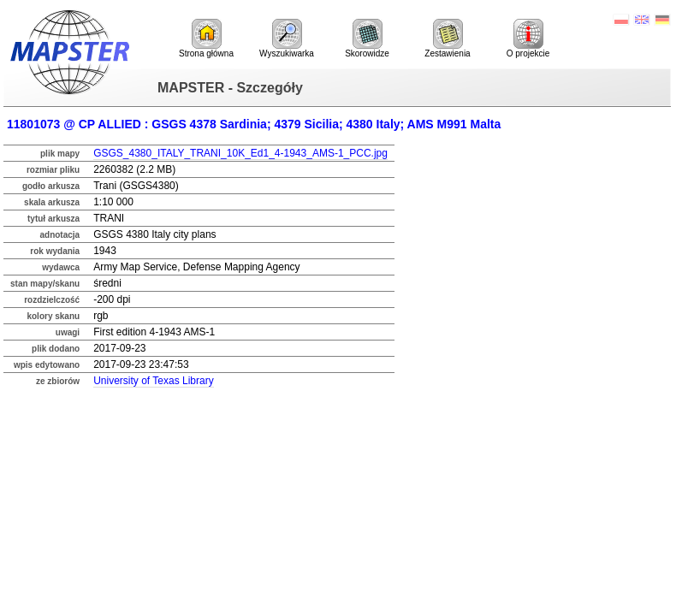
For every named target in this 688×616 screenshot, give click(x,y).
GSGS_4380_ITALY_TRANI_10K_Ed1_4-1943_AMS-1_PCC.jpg (240, 153)
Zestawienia (447, 38)
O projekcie (528, 38)
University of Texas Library (154, 381)
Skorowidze (367, 38)
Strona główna (206, 38)
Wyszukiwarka (287, 38)
